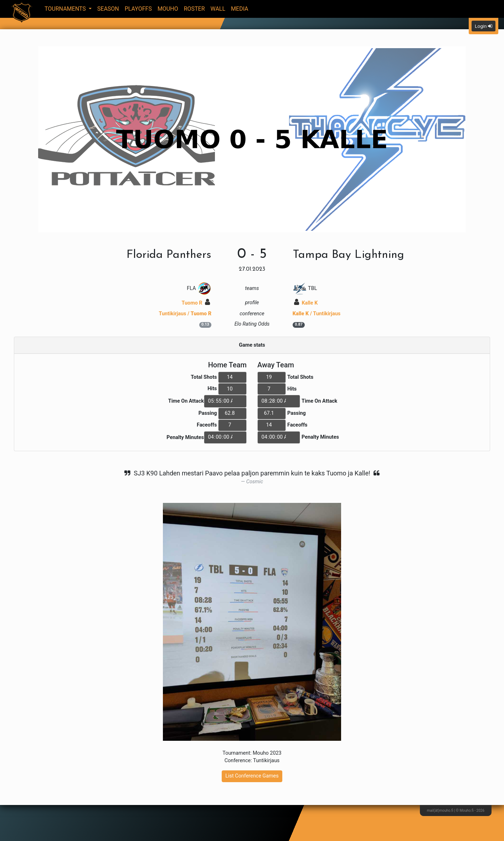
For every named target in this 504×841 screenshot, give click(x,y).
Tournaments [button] (66, 9)
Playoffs (138, 9)
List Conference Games (252, 776)
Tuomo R (196, 303)
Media (240, 9)
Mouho (168, 9)
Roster (194, 9)
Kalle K (306, 303)
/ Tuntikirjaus (317, 314)
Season (108, 9)
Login (484, 26)
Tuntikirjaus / (185, 314)
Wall (218, 9)
